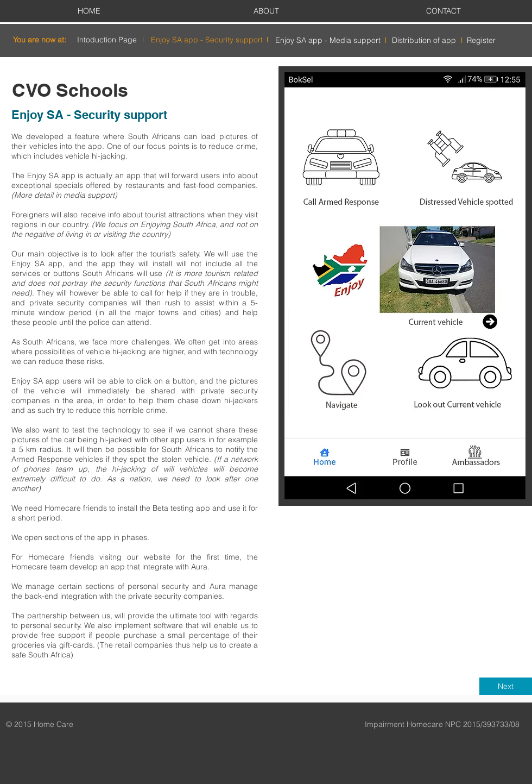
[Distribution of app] (424, 40)
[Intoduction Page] (107, 40)
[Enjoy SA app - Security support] (207, 40)
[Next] (506, 686)
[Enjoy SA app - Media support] (328, 40)
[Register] (481, 40)
